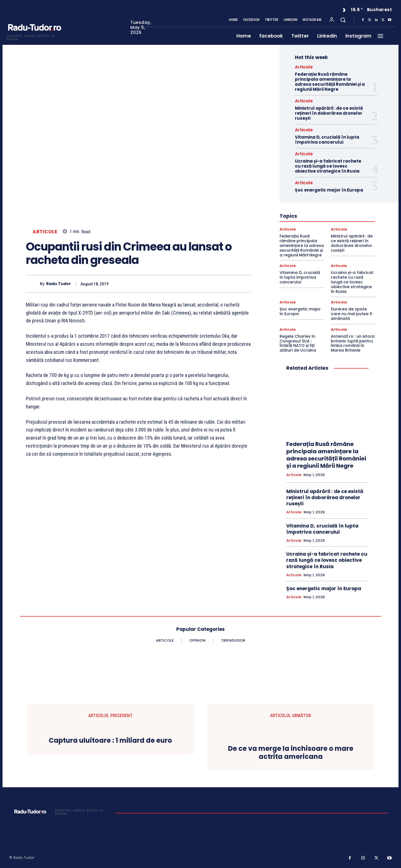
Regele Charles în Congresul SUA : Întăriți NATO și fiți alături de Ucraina (298, 343)
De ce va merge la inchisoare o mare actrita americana (291, 753)
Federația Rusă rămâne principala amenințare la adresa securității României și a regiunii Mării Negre (330, 82)
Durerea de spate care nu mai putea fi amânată (351, 314)
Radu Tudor (59, 284)
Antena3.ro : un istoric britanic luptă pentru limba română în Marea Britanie (353, 343)
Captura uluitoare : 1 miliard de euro (110, 741)
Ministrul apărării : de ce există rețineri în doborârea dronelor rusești (329, 113)
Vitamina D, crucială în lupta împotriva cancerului (327, 140)
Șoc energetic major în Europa (329, 190)
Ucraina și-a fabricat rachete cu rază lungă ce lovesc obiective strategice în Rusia (328, 166)
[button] (343, 20)
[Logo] (34, 37)
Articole (45, 232)
